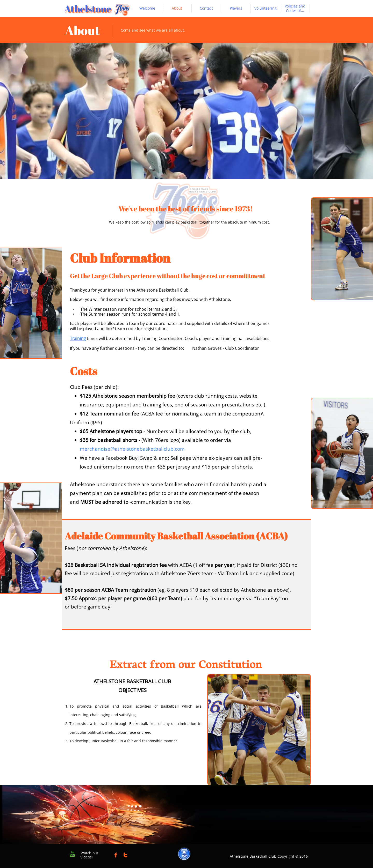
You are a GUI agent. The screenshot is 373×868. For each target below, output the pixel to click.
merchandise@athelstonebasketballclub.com (132, 449)
